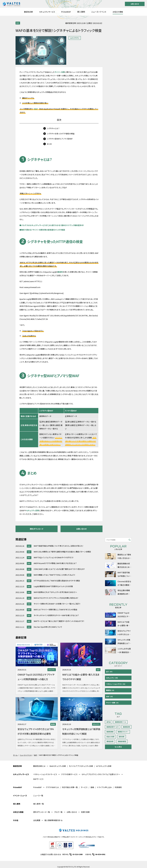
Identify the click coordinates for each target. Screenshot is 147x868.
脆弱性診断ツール (121, 722)
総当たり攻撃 (110, 737)
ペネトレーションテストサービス (45, 774)
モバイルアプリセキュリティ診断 (81, 766)
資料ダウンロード (37, 529)
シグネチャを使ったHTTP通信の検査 (61, 134)
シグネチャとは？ (53, 128)
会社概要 (37, 820)
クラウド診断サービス (69, 774)
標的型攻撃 (110, 741)
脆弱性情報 (110, 732)
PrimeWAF (66, 12)
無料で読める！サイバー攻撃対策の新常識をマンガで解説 (42, 230)
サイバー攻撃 (60, 72)
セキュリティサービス (47, 12)
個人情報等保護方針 (53, 820)
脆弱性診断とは (39, 766)
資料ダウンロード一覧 (42, 812)
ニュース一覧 (38, 795)
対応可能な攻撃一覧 (70, 787)
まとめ (49, 144)
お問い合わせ (135, 4)
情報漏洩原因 (122, 741)
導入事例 (81, 12)
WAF (18, 23)
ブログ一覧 (58, 812)
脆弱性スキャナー (123, 732)
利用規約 (118, 787)
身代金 (109, 722)
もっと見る (118, 747)
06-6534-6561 (100, 854)
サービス (84, 787)
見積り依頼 (85, 812)
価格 (92, 787)
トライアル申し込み (104, 787)
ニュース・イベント (99, 12)
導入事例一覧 (39, 804)
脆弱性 (60, 272)
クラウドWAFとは (52, 787)
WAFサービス (38, 779)
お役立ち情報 (118, 12)
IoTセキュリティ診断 (104, 766)
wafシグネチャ (75, 38)
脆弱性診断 (28, 12)
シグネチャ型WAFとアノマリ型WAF (60, 139)
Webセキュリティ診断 (58, 766)
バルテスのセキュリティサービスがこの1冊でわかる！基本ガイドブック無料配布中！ (52, 225)
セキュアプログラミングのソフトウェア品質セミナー (101, 774)
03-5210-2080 (78, 854)
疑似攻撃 (122, 737)
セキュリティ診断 (33, 510)
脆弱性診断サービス (113, 727)
